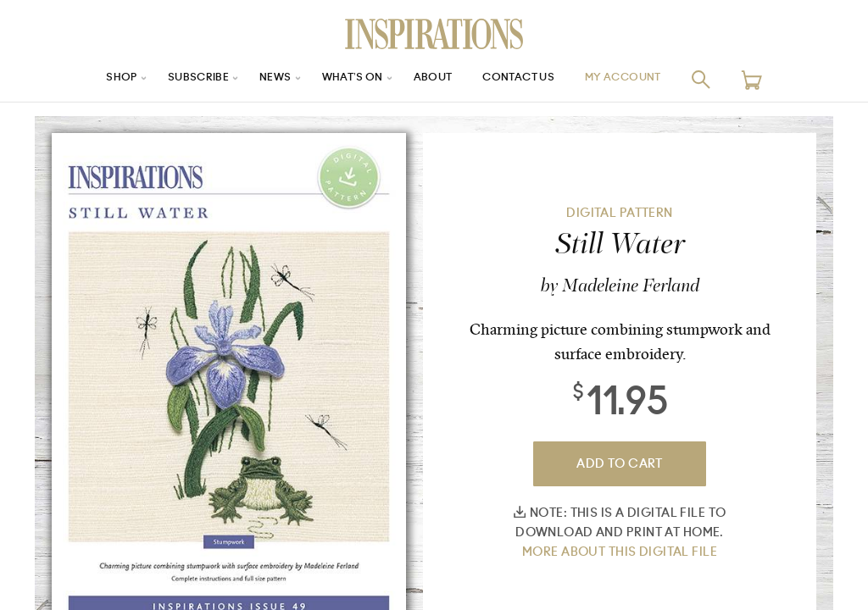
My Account (645, 79)
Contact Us (528, 79)
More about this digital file (620, 552)
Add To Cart (620, 464)
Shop (96, 79)
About (434, 79)
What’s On (347, 79)
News (263, 79)
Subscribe (180, 79)
